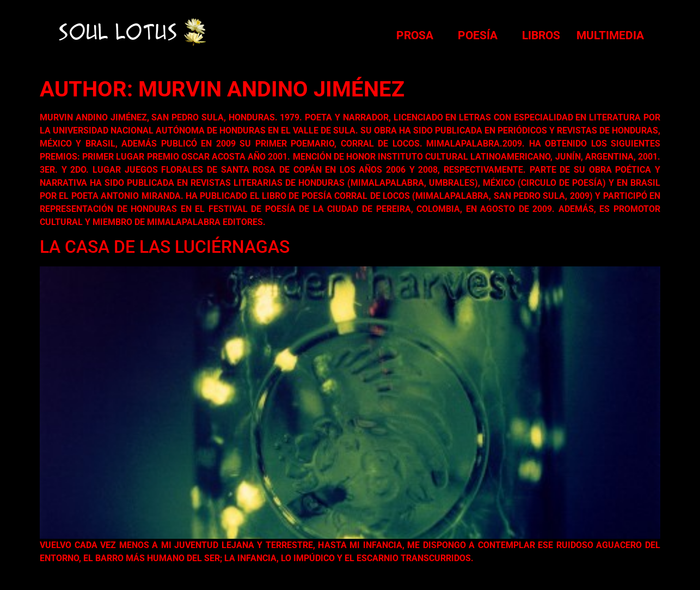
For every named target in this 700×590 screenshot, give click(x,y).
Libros (541, 35)
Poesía (478, 35)
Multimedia (610, 35)
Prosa (415, 35)
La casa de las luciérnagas (165, 247)
